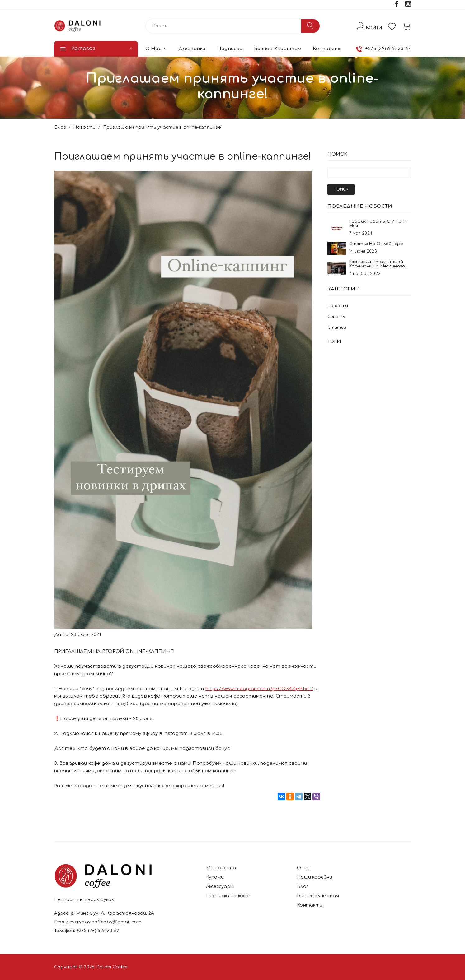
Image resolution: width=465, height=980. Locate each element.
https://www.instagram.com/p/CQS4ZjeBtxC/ (259, 689)
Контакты (327, 49)
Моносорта (221, 868)
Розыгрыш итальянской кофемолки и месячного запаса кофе (377, 266)
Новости (84, 127)
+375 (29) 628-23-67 (388, 49)
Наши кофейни (315, 877)
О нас (156, 49)
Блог (60, 127)
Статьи (337, 327)
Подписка (230, 49)
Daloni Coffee (112, 967)
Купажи (215, 877)
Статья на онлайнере (376, 244)
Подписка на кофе (228, 896)
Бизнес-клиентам (278, 49)
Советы (337, 317)
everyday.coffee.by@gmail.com (105, 922)
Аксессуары (220, 887)
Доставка (192, 49)
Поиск (341, 189)
